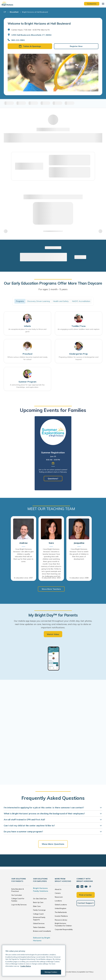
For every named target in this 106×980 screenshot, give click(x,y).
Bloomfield (14, 12)
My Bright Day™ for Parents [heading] (53, 615)
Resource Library (61, 920)
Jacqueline (79, 543)
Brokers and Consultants (42, 931)
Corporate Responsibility (64, 929)
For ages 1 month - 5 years (53, 289)
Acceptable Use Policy (85, 972)
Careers (58, 893)
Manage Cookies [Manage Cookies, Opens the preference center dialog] (50, 972)
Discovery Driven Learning (39, 301)
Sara (51, 543)
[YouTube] (85, 886)
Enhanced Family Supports (39, 918)
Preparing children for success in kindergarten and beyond (79, 358)
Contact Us (92, 4)
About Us (58, 889)
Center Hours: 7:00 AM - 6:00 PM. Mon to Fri (30, 30)
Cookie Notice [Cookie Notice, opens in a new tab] (26, 966)
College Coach (38, 914)
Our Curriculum (17, 895)
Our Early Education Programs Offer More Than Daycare (53, 283)
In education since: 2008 (79, 578)
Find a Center (86, 895)
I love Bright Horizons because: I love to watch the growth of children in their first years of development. (79, 554)
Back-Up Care (38, 902)
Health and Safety (61, 301)
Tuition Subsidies (39, 927)
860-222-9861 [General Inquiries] (18, 40)
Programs (20, 301)
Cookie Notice (71, 972)
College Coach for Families (18, 900)
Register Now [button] (76, 46)
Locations (58, 901)
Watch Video (53, 634)
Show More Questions (53, 844)
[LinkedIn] (82, 886)
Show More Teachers (51, 589)
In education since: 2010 (51, 578)
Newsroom (59, 897)
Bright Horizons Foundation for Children (63, 924)
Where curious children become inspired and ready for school (27, 358)
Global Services (39, 923)
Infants (27, 326)
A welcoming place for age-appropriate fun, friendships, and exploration (27, 386)
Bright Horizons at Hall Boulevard (35, 12)
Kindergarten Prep (79, 354)
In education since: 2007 (23, 578)
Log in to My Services (19, 905)
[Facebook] (78, 886)
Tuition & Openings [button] (30, 46)
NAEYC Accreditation (81, 301)
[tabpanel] (53, 453)
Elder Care (37, 906)
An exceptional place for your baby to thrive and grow (27, 330)
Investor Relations (61, 916)
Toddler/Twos (79, 326)
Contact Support (86, 903)
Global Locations (61, 905)
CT (5, 12)
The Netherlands (61, 912)
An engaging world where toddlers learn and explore (79, 329)
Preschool (27, 354)
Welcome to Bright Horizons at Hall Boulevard (39, 24)
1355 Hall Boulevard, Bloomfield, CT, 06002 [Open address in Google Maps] (31, 35)
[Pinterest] (89, 886)
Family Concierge (39, 910)
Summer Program (27, 382)
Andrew (23, 543)
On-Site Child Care (40, 899)
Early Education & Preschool (18, 890)
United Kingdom (61, 908)
